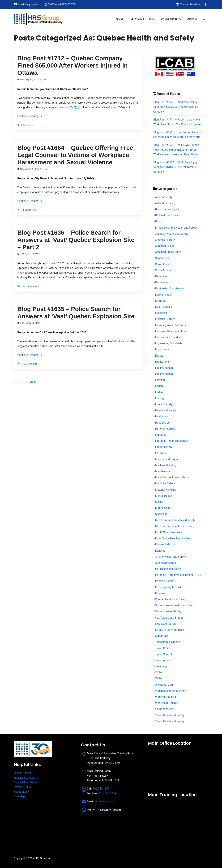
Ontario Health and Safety (170, 557)
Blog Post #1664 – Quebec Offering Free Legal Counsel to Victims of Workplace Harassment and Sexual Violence (75, 155)
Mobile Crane (163, 508)
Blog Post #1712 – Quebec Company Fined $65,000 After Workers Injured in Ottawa (72, 65)
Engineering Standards (169, 343)
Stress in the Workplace (170, 630)
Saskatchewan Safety (168, 611)
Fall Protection (164, 368)
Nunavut (160, 551)
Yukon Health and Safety (170, 715)
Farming (160, 380)
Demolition (162, 276)
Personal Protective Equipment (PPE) (178, 575)
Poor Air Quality (165, 581)
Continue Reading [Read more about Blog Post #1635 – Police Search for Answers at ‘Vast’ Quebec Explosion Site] (30, 355)
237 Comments (29, 286)
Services (136, 19)
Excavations (162, 362)
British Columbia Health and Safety (176, 228)
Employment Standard (168, 337)
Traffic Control (163, 654)
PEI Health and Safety (168, 569)
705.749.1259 (101, 789)
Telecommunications (168, 642)
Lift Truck (161, 453)
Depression (162, 282)
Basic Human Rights (167, 209)
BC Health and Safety (168, 215)
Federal (160, 386)
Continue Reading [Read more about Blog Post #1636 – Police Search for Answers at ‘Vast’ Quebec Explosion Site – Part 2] (118, 277)
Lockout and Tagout (167, 459)
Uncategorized (164, 685)
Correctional (162, 264)
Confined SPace (165, 246)
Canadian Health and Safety (172, 234)
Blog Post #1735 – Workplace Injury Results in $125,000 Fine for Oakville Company (176, 107)
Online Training (171, 19)
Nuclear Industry (165, 544)
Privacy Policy (23, 787)
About (119, 19)
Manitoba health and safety (171, 477)
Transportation (164, 660)
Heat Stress (162, 423)
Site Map (19, 796)
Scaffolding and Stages (169, 618)
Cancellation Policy (25, 782)
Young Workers (164, 709)
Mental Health (163, 496)
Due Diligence (164, 307)
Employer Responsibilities (171, 331)
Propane (160, 593)
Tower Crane (163, 648)
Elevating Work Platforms (170, 325)
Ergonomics (162, 349)
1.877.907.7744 (108, 793)
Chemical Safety (165, 240)
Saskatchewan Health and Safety (175, 605)
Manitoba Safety (165, 483)
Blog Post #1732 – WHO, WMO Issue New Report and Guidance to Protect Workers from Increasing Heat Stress (176, 150)
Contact (192, 19)
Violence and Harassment (171, 691)
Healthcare (162, 416)
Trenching (161, 666)
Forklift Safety (164, 404)
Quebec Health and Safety (171, 599)
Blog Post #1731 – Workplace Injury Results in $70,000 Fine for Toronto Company (175, 167)
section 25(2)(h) (69, 107)
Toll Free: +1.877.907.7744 (62, 5)
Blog (152, 19)
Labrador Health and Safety (172, 441)
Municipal (161, 514)
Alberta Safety (164, 197)
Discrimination (164, 295)
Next (35, 382)
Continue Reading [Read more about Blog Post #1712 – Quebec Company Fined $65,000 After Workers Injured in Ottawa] (30, 116)
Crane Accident (164, 270)
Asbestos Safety (165, 203)
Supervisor (162, 636)
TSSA (158, 672)
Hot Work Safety (165, 429)
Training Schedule (190, 5)
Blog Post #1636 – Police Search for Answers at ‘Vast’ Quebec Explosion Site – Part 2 (76, 240)
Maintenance (163, 471)
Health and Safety (166, 410)
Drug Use (161, 301)
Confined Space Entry (168, 252)
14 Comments (28, 210)
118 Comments (29, 364)
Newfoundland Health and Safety (175, 526)
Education (161, 313)
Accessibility (22, 792)
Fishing (159, 398)
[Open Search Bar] (204, 19)
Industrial (161, 435)
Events (159, 356)
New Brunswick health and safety (175, 520)
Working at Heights (167, 703)
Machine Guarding (166, 465)
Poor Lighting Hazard (168, 587)
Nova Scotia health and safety (173, 538)
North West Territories (168, 532)
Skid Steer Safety (166, 624)
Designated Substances (170, 288)
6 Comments (28, 125)
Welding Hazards (165, 697)
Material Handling (166, 490)
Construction (163, 258)
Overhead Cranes (165, 563)
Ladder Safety (164, 447)
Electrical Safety (165, 319)
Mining (159, 502)
